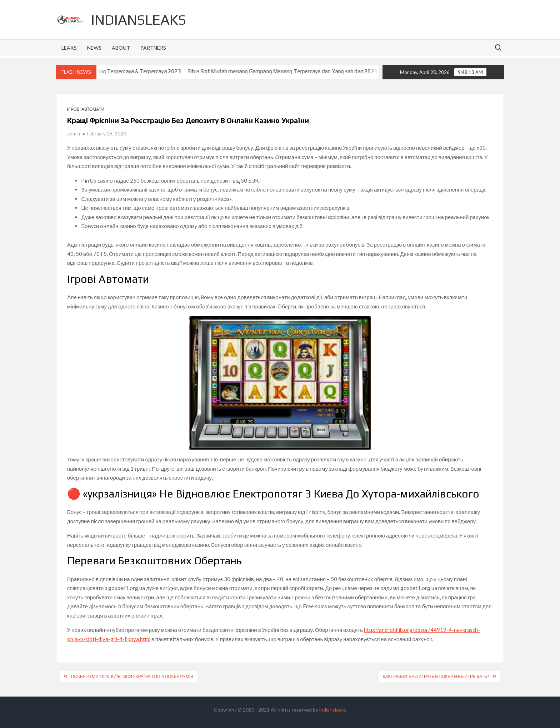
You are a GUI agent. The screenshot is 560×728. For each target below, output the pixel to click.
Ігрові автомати (86, 109)
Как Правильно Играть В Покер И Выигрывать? (436, 676)
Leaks (69, 48)
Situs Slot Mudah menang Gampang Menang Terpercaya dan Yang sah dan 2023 (290, 71)
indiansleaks (139, 20)
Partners (153, 48)
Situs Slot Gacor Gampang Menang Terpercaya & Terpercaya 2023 (110, 71)
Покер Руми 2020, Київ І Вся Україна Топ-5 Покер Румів (132, 676)
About (121, 48)
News (94, 48)
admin (74, 134)
